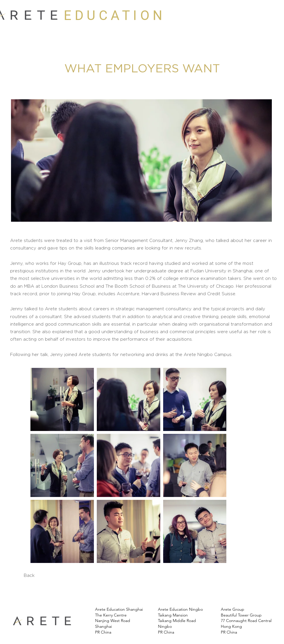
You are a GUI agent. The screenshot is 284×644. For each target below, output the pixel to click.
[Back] (29, 575)
